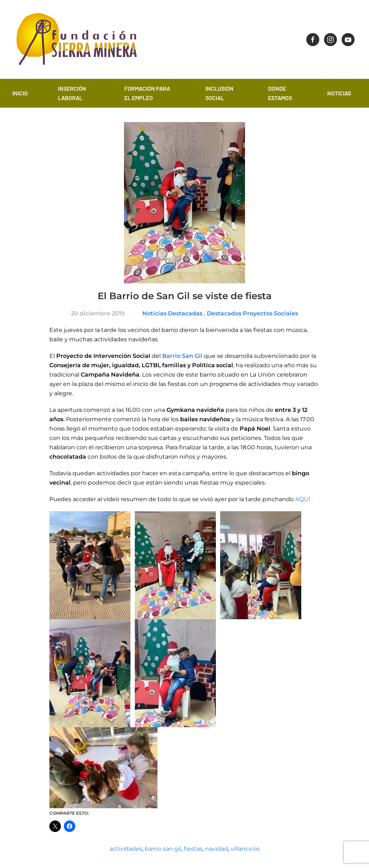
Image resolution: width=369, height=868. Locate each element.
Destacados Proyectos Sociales (252, 313)
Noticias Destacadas (172, 313)
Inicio (20, 93)
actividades (126, 849)
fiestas (193, 849)
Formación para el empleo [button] (147, 93)
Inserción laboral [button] (72, 93)
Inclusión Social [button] (219, 93)
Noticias (339, 93)
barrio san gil (163, 849)
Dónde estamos (280, 93)
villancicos (245, 849)
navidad (217, 849)
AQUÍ (303, 499)
